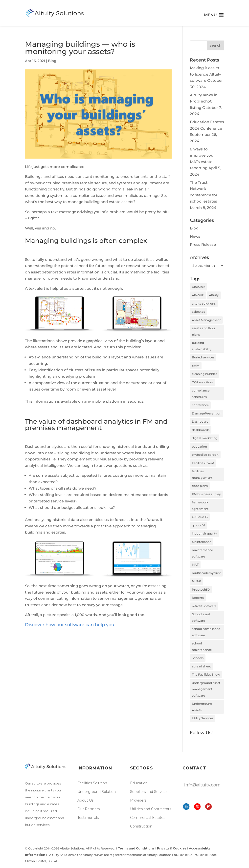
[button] (210, 15)
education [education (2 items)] (199, 446)
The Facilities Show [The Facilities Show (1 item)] (206, 674)
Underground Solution (97, 792)
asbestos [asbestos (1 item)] (198, 312)
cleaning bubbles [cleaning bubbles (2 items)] (204, 374)
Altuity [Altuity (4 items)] (214, 295)
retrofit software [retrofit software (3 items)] (204, 606)
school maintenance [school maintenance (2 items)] (202, 647)
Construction (141, 826)
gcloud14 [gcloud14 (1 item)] (199, 525)
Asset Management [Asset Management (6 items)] (206, 320)
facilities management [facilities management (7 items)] (202, 474)
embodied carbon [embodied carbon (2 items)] (205, 455)
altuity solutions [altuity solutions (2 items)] (204, 303)
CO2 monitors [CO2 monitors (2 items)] (202, 382)
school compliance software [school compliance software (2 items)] (206, 632)
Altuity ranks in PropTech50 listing (204, 101)
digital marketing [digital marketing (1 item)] (205, 438)
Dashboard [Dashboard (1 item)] (200, 422)
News (195, 236)
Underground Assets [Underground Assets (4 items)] (202, 707)
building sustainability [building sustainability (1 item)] (202, 346)
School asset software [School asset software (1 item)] (201, 617)
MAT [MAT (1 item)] (195, 565)
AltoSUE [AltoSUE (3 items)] (198, 295)
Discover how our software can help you (70, 625)
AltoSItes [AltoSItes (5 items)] (199, 287)
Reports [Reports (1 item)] (198, 598)
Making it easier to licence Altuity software (205, 74)
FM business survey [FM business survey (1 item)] (206, 494)
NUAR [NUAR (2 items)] (196, 581)
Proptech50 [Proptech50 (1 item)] (201, 589)
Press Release (203, 244)
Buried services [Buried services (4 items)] (203, 357)
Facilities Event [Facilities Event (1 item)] (203, 463)
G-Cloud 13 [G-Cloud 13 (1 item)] (200, 517)
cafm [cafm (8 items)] (196, 366)
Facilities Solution (92, 783)
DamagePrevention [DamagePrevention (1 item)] (207, 413)
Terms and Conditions (136, 848)
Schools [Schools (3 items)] (198, 658)
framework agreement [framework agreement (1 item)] (200, 506)
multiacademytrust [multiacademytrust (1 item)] (206, 573)
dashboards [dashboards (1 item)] (201, 430)
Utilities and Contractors (151, 809)
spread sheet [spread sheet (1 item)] (201, 666)
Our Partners (89, 809)
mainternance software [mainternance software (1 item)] (202, 553)
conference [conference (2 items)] (200, 405)
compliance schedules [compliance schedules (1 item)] (201, 394)
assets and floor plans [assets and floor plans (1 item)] (204, 331)
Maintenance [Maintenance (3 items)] (202, 542)
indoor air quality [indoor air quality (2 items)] (204, 533)
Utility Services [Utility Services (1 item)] (203, 718)
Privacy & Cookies (172, 848)
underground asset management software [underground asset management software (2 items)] (206, 689)
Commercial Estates (148, 818)
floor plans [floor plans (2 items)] (200, 486)
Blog (52, 61)
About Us (85, 800)
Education (139, 783)
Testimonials (88, 818)
